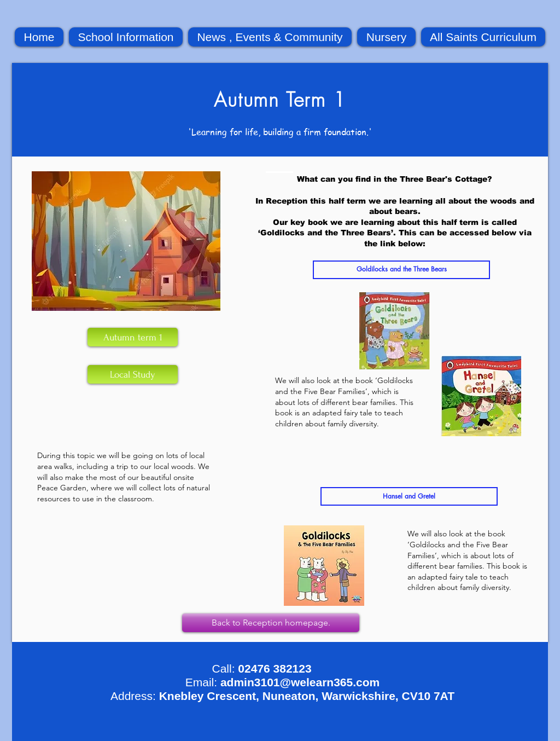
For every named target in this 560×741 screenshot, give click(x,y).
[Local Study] (133, 374)
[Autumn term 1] (133, 337)
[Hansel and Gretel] (409, 496)
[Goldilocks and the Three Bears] (401, 270)
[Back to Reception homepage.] (271, 623)
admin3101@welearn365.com (300, 682)
